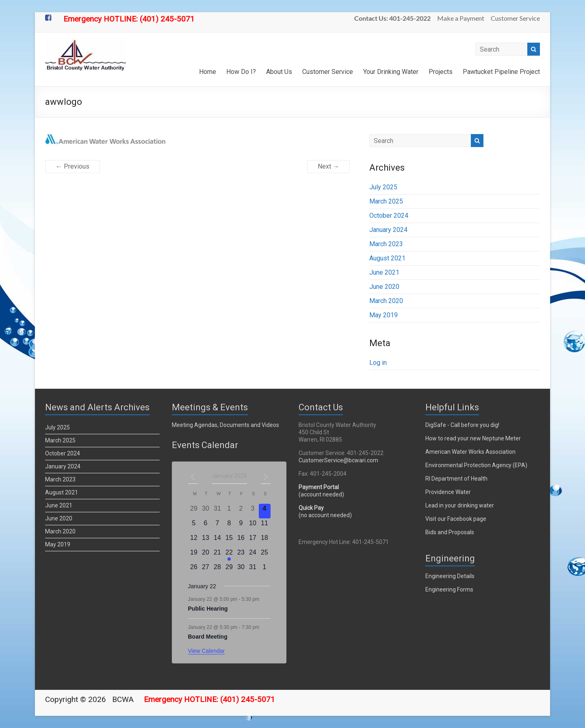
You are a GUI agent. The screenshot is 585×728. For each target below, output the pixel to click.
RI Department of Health (456, 479)
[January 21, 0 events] (218, 555)
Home (208, 72)
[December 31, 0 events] (218, 511)
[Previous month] (193, 477)
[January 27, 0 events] (206, 570)
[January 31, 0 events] (253, 570)
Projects (441, 72)
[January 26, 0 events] (194, 570)
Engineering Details (450, 576)
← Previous (73, 166)
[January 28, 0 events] (218, 570)
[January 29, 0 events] (229, 570)
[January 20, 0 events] (206, 555)
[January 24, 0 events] (253, 555)
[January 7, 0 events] (218, 526)
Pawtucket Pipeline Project (501, 72)
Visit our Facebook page (456, 519)
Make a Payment (461, 18)
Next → (328, 166)
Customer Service (515, 18)
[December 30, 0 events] (206, 511)
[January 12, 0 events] (194, 540)
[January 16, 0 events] (241, 540)
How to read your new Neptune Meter (473, 438)
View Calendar (207, 651)
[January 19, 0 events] (194, 555)
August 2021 (387, 258)
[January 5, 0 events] (194, 526)
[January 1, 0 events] (229, 511)
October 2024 (389, 216)
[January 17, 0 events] (253, 540)
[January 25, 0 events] (265, 555)
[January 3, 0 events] (253, 511)
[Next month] (266, 477)
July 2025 (383, 187)
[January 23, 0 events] (241, 555)
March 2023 (386, 244)
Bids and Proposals (450, 532)
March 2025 (386, 201)
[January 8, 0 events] (229, 526)
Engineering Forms (449, 589)
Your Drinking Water (391, 72)
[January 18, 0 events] (265, 540)
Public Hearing (208, 609)
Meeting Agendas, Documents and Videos (225, 425)
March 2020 (386, 301)
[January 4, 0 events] (265, 511)
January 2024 (388, 230)
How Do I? (241, 72)
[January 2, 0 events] (241, 511)
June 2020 (384, 287)
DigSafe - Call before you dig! (462, 425)
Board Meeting (208, 637)
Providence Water (448, 492)
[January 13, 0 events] (206, 540)
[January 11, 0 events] (265, 526)
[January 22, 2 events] (229, 555)
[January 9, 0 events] (241, 526)
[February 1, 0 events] (265, 570)
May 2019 (383, 315)
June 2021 (384, 272)
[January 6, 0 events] (206, 526)
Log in (378, 363)
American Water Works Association (470, 452)
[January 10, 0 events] (253, 526)
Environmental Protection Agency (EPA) (476, 465)
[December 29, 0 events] (194, 511)
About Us (279, 72)
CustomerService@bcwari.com (338, 460)
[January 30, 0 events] (241, 570)
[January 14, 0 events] (218, 540)
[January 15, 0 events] (229, 540)
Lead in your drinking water (460, 505)
